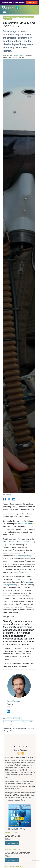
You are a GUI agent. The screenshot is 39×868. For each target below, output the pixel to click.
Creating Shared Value (27, 722)
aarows (9, 494)
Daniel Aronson (19, 55)
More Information (12, 843)
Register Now (32, 2)
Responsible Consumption (11, 722)
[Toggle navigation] (4, 12)
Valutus (9, 706)
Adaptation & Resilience (10, 725)
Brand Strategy (18, 719)
